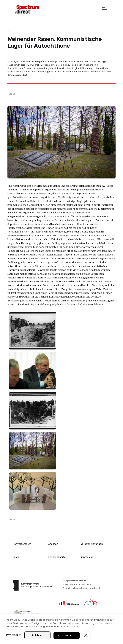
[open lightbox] (33, 331)
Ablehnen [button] (38, 635)
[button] (104, 9)
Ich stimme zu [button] (67, 635)
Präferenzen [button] (14, 635)
